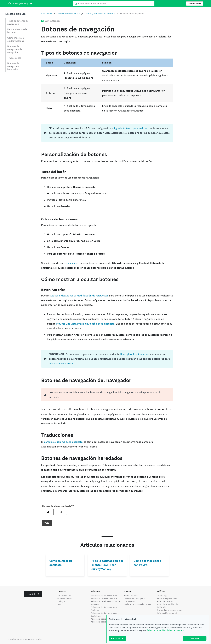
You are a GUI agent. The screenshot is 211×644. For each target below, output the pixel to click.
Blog (59, 604)
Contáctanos (130, 601)
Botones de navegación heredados (13, 66)
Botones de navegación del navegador (15, 49)
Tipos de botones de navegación (18, 22)
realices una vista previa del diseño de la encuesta (85, 324)
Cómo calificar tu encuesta (61, 563)
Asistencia (47, 14)
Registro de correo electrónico (138, 604)
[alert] (107, 395)
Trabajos (61, 601)
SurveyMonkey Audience (135, 354)
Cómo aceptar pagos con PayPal (147, 563)
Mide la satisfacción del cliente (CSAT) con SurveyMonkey (107, 565)
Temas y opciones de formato (100, 14)
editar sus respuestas (61, 363)
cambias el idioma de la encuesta (63, 442)
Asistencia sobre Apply (101, 622)
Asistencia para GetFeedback (104, 598)
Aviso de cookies (175, 630)
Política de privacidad (167, 598)
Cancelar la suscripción (135, 598)
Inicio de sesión (195, 4)
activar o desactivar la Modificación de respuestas (79, 296)
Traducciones (14, 58)
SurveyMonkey (64, 595)
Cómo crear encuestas (68, 14)
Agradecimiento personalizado (131, 128)
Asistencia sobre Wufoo (102, 619)
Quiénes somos (65, 598)
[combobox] (33, 594)
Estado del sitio (131, 595)
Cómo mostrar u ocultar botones (16, 39)
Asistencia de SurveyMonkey (104, 595)
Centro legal (163, 595)
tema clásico (71, 263)
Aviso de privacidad (157, 630)
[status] (107, 133)
